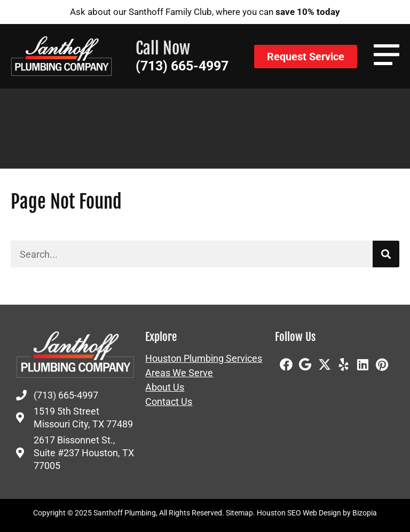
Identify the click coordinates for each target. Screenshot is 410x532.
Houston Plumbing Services (204, 359)
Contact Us (169, 402)
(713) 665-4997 (182, 66)
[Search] (386, 254)
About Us (165, 387)
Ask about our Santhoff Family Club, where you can (205, 12)
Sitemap (239, 513)
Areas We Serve (179, 373)
